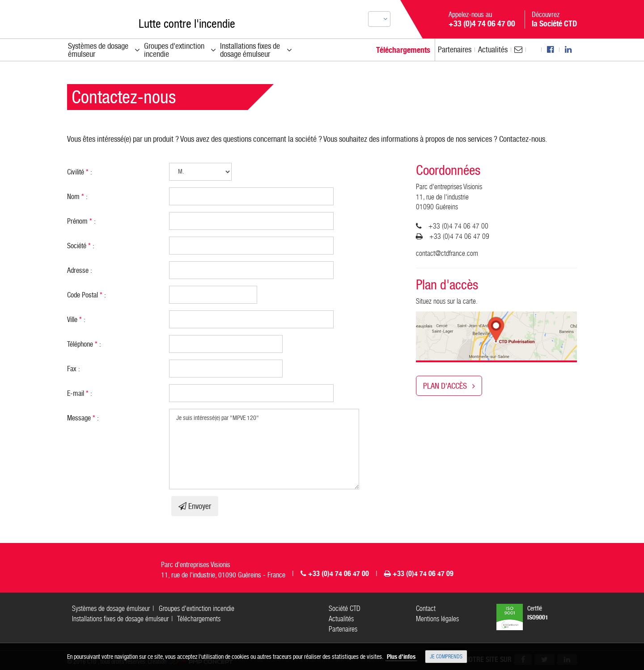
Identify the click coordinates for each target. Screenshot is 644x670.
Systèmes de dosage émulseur (111, 609)
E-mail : (80, 393)
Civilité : (80, 172)
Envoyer (195, 506)
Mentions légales (437, 619)
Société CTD (345, 609)
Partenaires (455, 49)
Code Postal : (87, 295)
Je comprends (446, 657)
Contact (426, 609)
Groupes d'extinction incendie (197, 609)
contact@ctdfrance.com (447, 253)
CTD (91, 17)
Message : (83, 418)
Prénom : (81, 221)
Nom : (77, 197)
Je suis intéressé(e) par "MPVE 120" (264, 449)
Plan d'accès (449, 386)
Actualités (341, 619)
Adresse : (80, 270)
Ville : (76, 320)
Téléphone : (84, 344)
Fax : (74, 369)
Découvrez (554, 19)
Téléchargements (199, 619)
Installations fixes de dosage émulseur (120, 619)
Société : (81, 246)
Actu (493, 49)
